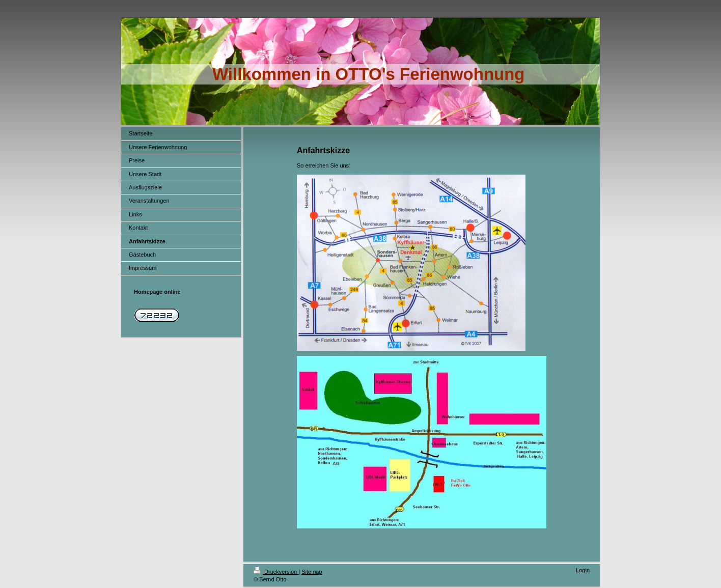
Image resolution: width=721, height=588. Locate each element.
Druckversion (276, 572)
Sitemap (312, 572)
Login (583, 570)
